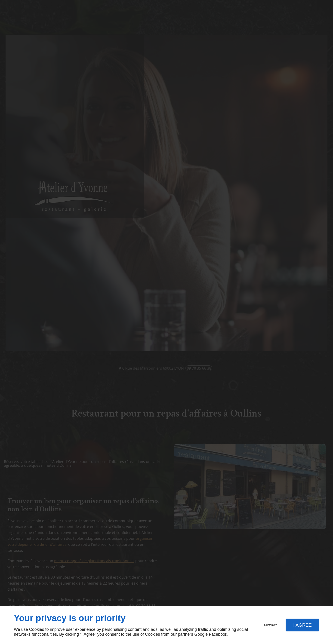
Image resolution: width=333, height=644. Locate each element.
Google (201, 634)
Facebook (218, 634)
